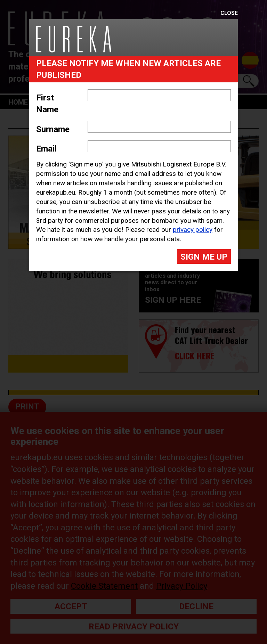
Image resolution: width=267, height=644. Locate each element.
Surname (53, 129)
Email (46, 149)
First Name (47, 104)
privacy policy (193, 230)
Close (229, 13)
